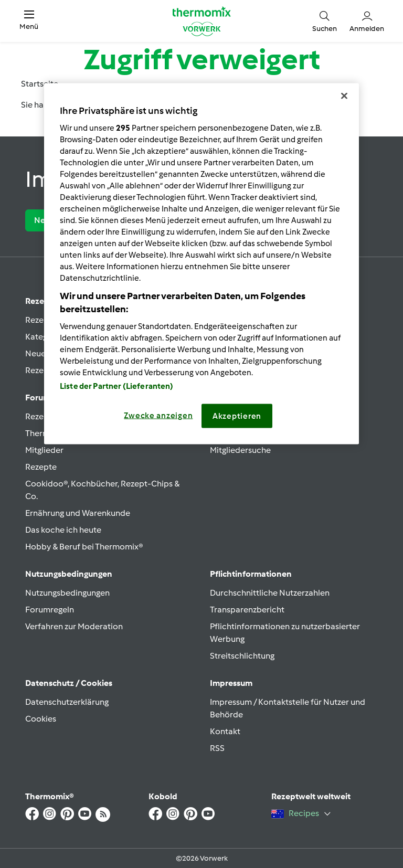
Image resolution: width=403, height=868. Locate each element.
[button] (29, 21)
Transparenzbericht (247, 610)
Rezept (39, 301)
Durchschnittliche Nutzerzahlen (270, 593)
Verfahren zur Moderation (74, 626)
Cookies (41, 719)
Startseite (40, 84)
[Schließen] (344, 96)
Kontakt (225, 731)
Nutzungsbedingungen (67, 593)
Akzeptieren (237, 416)
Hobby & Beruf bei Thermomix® (84, 547)
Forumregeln (50, 610)
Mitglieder (44, 450)
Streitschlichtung (242, 656)
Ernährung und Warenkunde (78, 513)
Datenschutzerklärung (67, 702)
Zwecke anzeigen (158, 415)
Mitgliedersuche (240, 450)
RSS (217, 748)
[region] (201, 264)
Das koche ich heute (63, 530)
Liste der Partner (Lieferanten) (117, 386)
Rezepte (41, 467)
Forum (38, 398)
